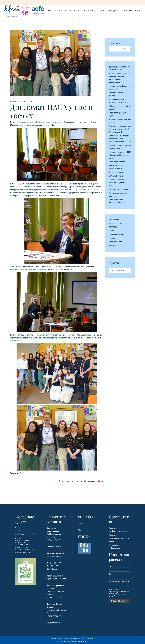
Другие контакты (54, 623)
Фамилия (112, 574)
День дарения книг (117, 162)
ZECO (18, 530)
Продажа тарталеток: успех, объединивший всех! (118, 183)
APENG (18, 538)
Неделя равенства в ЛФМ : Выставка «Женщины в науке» (120, 155)
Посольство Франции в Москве (26, 534)
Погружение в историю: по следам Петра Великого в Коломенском (120, 139)
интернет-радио (115, 223)
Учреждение (114, 246)
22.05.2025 (32, 102)
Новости (22, 102)
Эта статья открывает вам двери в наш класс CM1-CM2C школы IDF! (120, 129)
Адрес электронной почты (119, 582)
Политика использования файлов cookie (119, 538)
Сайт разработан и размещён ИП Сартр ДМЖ (73, 641)
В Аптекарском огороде (119, 189)
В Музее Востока (116, 176)
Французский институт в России (25, 549)
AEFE (17, 527)
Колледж (113, 227)
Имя (110, 566)
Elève (80, 530)
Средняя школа (115, 242)
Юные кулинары (116, 172)
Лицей (13, 102)
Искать (128, 49)
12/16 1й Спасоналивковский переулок (55, 592)
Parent (80, 523)
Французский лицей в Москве (67, 638)
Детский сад (114, 219)
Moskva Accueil (23, 553)
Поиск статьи (114, 43)
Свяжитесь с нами (54, 547)
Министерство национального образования (23, 543)
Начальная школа (116, 234)
